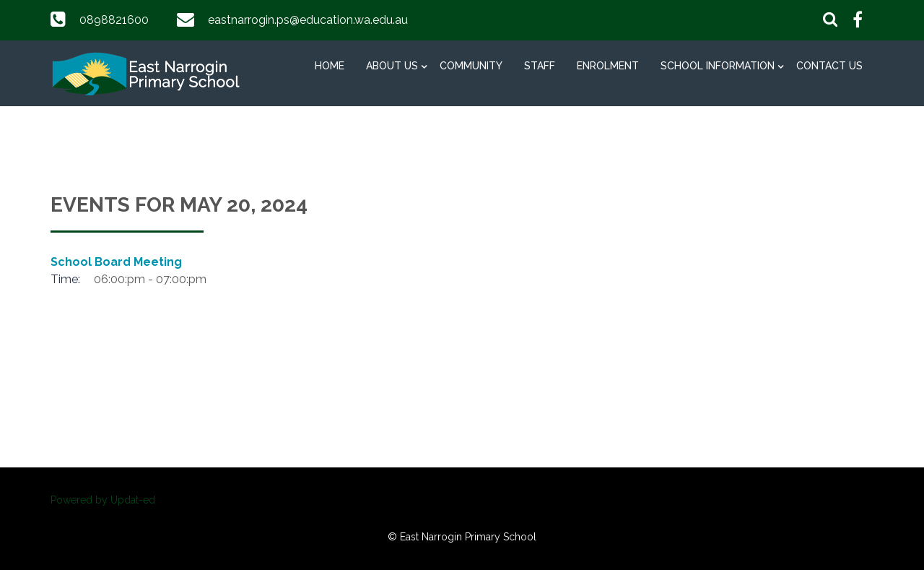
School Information (718, 66)
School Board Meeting (116, 262)
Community (471, 66)
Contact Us (829, 66)
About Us (392, 66)
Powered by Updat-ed (103, 500)
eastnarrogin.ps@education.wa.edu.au (308, 20)
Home (330, 66)
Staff (540, 66)
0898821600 (114, 20)
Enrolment (608, 66)
